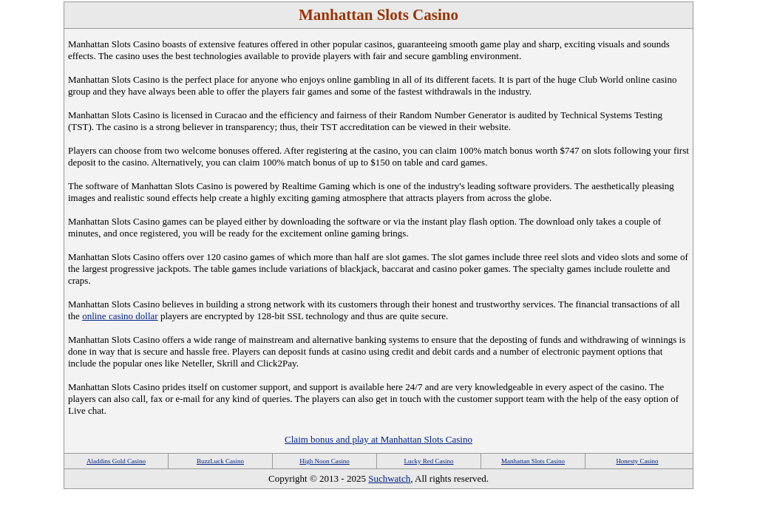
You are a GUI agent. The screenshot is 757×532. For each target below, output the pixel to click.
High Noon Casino (325, 461)
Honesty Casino (637, 461)
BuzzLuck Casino (220, 461)
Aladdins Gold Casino (116, 461)
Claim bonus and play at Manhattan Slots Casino (378, 439)
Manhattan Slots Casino (533, 461)
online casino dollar (120, 316)
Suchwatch (389, 478)
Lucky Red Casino (429, 461)
